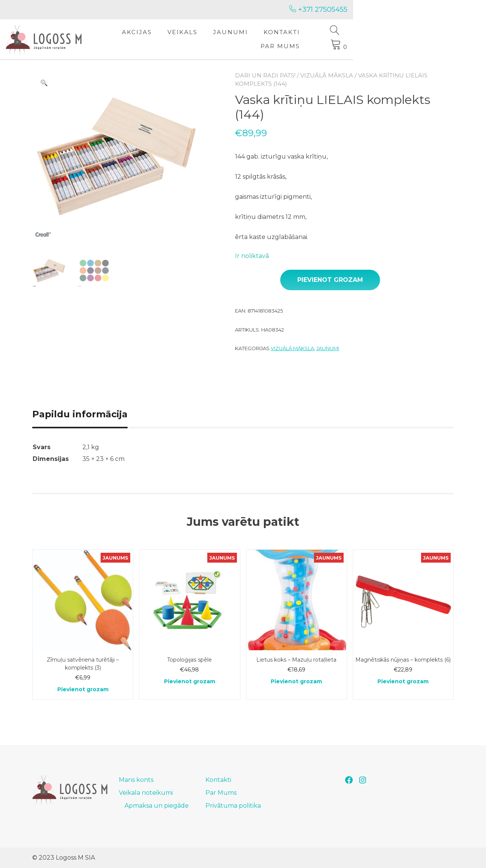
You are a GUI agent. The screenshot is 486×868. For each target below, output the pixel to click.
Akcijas (180, 39)
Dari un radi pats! (265, 75)
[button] (44, 83)
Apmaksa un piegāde (157, 806)
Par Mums (379, 39)
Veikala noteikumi (146, 793)
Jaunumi (274, 39)
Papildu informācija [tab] (80, 414)
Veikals (226, 39)
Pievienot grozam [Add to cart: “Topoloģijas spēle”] (190, 681)
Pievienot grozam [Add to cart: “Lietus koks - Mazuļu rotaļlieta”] (296, 681)
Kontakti (325, 39)
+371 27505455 (425, 9)
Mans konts (136, 780)
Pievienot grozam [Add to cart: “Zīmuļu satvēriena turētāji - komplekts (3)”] (83, 689)
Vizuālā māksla (327, 75)
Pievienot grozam (330, 280)
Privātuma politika (233, 806)
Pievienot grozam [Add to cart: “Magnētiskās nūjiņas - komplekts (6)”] (403, 681)
